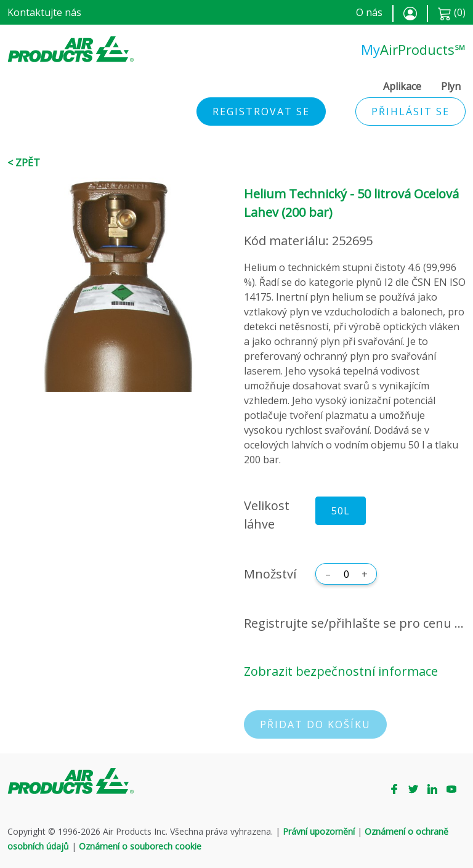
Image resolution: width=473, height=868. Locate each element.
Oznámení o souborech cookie (140, 846)
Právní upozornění (319, 831)
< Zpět (24, 163)
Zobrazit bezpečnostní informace (341, 671)
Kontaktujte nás (44, 12)
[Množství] (346, 574)
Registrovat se (261, 112)
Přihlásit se (410, 112)
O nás (369, 12)
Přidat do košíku (315, 724)
